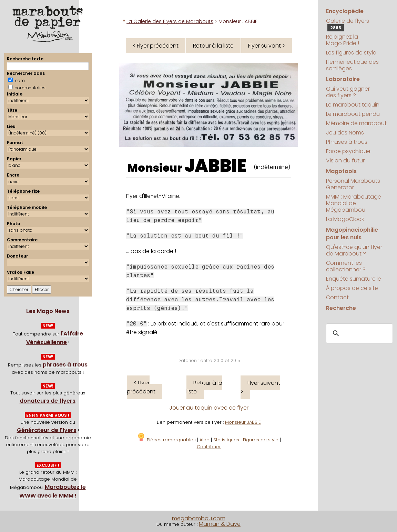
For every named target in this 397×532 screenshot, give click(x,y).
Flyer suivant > (267, 46)
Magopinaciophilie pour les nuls (352, 234)
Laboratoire (343, 79)
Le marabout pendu (353, 114)
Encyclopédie (345, 11)
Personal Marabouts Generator (353, 184)
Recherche (341, 308)
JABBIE (215, 166)
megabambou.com (199, 518)
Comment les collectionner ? (346, 266)
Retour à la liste (213, 46)
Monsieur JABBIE (243, 422)
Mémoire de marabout (356, 123)
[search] (359, 333)
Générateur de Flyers (47, 430)
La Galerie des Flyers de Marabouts (170, 21)
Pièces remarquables (166, 440)
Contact (337, 297)
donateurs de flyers (48, 401)
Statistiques (226, 440)
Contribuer (209, 447)
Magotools (341, 171)
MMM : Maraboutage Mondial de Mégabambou (354, 203)
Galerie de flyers (348, 24)
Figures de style (261, 440)
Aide (205, 440)
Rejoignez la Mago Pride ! (343, 40)
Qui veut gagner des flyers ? (348, 92)
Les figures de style (351, 53)
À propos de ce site (352, 288)
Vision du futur (345, 160)
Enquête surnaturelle (354, 279)
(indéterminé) (272, 167)
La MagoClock (345, 219)
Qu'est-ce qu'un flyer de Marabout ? (354, 250)
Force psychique (348, 151)
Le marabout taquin (353, 105)
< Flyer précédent (156, 46)
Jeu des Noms (345, 133)
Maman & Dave (220, 524)
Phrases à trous (347, 142)
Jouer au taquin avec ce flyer (209, 408)
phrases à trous (65, 365)
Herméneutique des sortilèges (352, 65)
